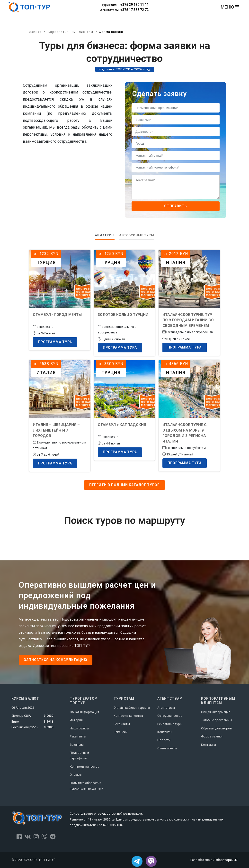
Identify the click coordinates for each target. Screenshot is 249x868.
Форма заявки (212, 736)
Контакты (165, 732)
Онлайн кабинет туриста (132, 708)
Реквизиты (78, 736)
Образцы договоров (217, 728)
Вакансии (77, 745)
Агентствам (166, 708)
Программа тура (55, 342)
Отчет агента (167, 748)
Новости (164, 740)
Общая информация (84, 712)
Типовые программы (217, 720)
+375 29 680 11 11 (124, 5)
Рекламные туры (170, 724)
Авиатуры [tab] (105, 235)
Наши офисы (79, 728)
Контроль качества (84, 767)
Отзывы (76, 775)
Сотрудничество (170, 716)
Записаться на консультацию (56, 660)
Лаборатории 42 (225, 860)
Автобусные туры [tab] (137, 235)
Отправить (176, 206)
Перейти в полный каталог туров (124, 485)
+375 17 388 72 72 (124, 10)
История (76, 720)
